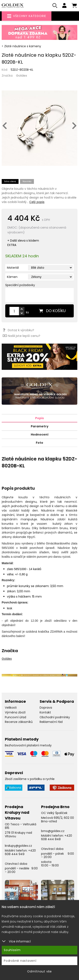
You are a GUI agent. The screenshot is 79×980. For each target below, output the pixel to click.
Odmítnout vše (39, 971)
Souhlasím (12, 950)
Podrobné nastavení (20, 961)
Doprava (46, 708)
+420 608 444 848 (57, 837)
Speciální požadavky (20, 285)
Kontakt (45, 712)
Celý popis (37, 202)
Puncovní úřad (15, 717)
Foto (39, 443)
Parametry (40, 426)
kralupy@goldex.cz (18, 846)
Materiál (13, 268)
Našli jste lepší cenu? (21, 336)
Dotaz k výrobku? (18, 330)
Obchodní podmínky (55, 717)
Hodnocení (40, 434)
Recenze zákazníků (19, 722)
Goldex (21, 75)
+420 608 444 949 (20, 852)
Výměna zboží (15, 712)
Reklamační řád (51, 722)
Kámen (12, 277)
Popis (39, 418)
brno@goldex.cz (53, 831)
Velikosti (11, 708)
